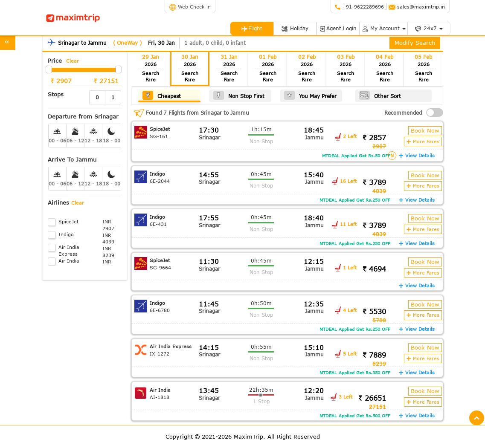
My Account (383, 28)
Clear (73, 61)
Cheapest (162, 95)
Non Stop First (239, 95)
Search (151, 77)
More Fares (423, 141)
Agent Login (338, 28)
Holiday (295, 28)
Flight (252, 28)
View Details (417, 155)
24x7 (429, 28)
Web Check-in (190, 7)
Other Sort (380, 95)
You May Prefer (310, 95)
